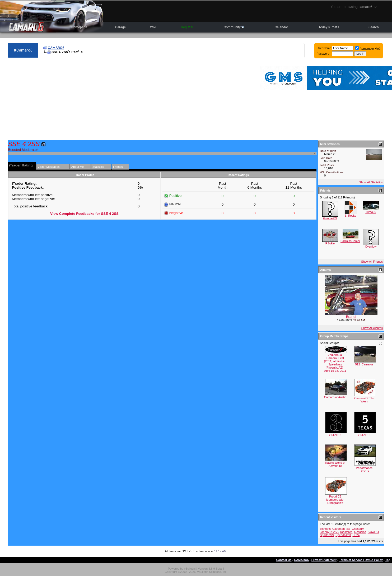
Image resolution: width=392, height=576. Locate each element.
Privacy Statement (324, 560)
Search (374, 27)
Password (323, 54)
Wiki (153, 27)
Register (187, 27)
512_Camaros (364, 364)
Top (388, 560)
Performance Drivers (364, 470)
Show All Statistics (371, 182)
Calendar (281, 27)
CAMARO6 (56, 48)
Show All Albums (372, 328)
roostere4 (346, 532)
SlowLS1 (373, 532)
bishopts (325, 529)
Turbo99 (371, 212)
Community (234, 27)
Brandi (351, 317)
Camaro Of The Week (364, 400)
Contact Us (284, 560)
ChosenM (358, 529)
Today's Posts (329, 27)
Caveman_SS (341, 529)
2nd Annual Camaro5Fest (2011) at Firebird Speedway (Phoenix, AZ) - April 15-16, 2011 (335, 363)
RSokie (330, 243)
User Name (324, 48)
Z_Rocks (350, 216)
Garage (120, 27)
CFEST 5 (364, 435)
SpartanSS (327, 535)
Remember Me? (368, 49)
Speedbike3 (343, 535)
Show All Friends (372, 262)
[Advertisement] (105, 99)
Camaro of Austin (335, 397)
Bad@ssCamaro (351, 241)
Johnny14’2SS (329, 532)
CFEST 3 (335, 435)
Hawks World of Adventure (335, 464)
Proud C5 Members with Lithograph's (335, 500)
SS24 (356, 535)
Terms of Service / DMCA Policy (361, 560)
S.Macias (360, 532)
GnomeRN (330, 218)
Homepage (79, 27)
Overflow (371, 247)
